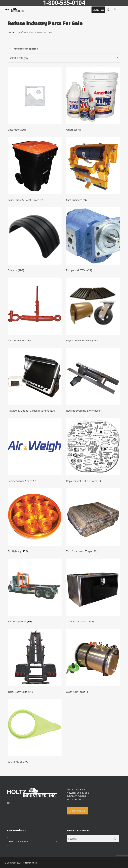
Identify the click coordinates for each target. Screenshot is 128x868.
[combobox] (64, 58)
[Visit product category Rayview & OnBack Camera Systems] (35, 381)
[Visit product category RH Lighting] (35, 521)
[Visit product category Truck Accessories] (93, 592)
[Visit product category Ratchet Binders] (35, 311)
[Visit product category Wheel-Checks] (35, 732)
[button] (96, 10)
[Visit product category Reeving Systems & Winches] (93, 381)
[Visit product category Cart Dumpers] (93, 170)
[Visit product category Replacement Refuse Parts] (93, 451)
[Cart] (115, 10)
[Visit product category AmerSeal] (93, 100)
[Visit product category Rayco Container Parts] (93, 311)
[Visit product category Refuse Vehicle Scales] (35, 451)
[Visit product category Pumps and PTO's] (93, 240)
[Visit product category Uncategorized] (35, 100)
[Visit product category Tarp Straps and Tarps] (93, 521)
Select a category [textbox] (19, 58)
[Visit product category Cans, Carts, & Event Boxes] (35, 170)
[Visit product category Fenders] (35, 240)
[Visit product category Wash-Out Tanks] (93, 662)
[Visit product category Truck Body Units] (35, 662)
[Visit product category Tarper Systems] (35, 592)
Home (11, 32)
